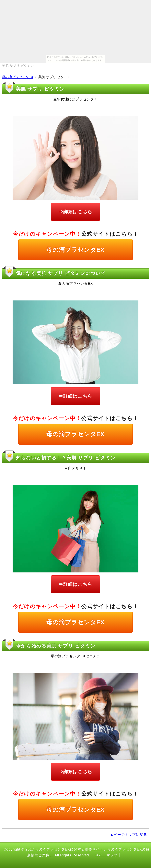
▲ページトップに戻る (128, 835)
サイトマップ (106, 855)
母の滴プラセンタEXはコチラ (76, 656)
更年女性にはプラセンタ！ (76, 99)
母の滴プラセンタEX (18, 77)
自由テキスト (75, 468)
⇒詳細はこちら (75, 212)
